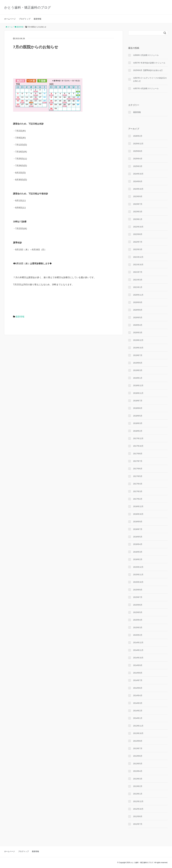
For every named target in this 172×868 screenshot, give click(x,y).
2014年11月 (138, 650)
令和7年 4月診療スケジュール (146, 88)
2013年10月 (138, 733)
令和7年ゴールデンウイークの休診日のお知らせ (150, 79)
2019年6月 (138, 363)
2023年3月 (138, 212)
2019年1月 (138, 378)
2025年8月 (138, 151)
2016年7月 (138, 529)
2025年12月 (138, 144)
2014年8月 (138, 673)
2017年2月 (138, 499)
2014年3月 (138, 703)
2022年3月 (138, 249)
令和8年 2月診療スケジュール (146, 55)
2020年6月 (138, 310)
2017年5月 (138, 476)
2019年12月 (138, 340)
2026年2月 (138, 136)
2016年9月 (138, 522)
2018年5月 (138, 416)
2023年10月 (138, 189)
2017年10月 (138, 446)
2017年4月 (138, 484)
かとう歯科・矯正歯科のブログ (28, 7)
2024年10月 (138, 174)
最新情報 (37, 19)
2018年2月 (138, 431)
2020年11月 (138, 295)
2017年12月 (138, 438)
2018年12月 (138, 385)
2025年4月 (138, 159)
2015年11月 (138, 575)
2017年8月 (138, 454)
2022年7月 (138, 242)
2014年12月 (138, 643)
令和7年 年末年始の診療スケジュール (149, 63)
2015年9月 (138, 590)
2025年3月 (138, 166)
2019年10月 (138, 348)
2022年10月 (138, 227)
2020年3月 (138, 333)
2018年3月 (138, 423)
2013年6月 (138, 756)
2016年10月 (138, 514)
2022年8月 (138, 234)
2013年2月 (138, 786)
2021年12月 (138, 257)
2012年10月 (138, 809)
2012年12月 (138, 801)
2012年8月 (138, 816)
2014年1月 (138, 718)
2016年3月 (138, 552)
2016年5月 (138, 537)
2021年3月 (138, 280)
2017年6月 (138, 469)
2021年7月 (138, 272)
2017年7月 (138, 461)
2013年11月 (138, 726)
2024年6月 (138, 181)
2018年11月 (138, 393)
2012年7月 (138, 824)
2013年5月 (138, 764)
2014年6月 (138, 688)
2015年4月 (138, 620)
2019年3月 (138, 370)
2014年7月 (138, 680)
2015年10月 (138, 582)
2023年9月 (138, 196)
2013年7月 (138, 748)
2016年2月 (138, 559)
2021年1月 (138, 287)
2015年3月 (138, 627)
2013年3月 (138, 779)
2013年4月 (138, 771)
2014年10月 (138, 658)
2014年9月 (138, 665)
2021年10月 (138, 265)
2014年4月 (138, 695)
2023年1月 (138, 219)
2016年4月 (138, 544)
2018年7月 (138, 401)
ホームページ (10, 19)
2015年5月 (138, 612)
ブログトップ (25, 19)
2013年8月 (138, 741)
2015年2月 (138, 635)
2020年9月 (138, 302)
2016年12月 (138, 506)
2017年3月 (138, 491)
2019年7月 (138, 355)
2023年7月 (138, 204)
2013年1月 (138, 794)
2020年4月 (138, 325)
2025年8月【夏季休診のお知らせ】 (148, 70)
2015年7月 (138, 597)
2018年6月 (138, 408)
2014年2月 (138, 711)
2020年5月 (138, 317)
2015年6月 (138, 605)
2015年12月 (138, 567)
